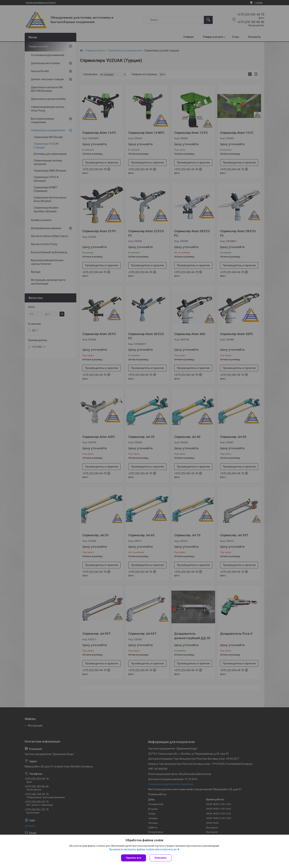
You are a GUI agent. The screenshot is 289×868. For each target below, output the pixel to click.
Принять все (134, 858)
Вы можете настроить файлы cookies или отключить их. (143, 849)
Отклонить (161, 858)
